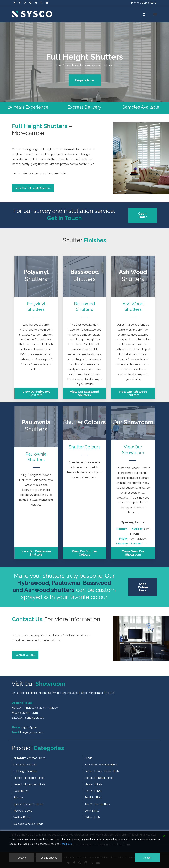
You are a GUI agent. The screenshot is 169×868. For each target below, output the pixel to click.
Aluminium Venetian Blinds (29, 758)
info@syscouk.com (32, 732)
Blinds (88, 758)
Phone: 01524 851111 (143, 3)
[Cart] (144, 14)
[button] (155, 14)
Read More (66, 844)
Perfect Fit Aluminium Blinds (102, 771)
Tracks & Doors (23, 811)
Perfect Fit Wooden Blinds (29, 784)
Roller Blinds (21, 791)
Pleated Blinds (93, 784)
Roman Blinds (93, 791)
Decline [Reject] (22, 858)
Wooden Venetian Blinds (28, 824)
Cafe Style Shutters (25, 765)
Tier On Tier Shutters (97, 804)
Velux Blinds (92, 811)
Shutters (18, 798)
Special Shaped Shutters (28, 804)
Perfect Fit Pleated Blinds (29, 778)
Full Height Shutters (25, 771)
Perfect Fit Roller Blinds (99, 778)
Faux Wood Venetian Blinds (101, 765)
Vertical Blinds (22, 817)
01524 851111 (29, 728)
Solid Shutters (93, 798)
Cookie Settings (49, 858)
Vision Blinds (92, 817)
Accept (147, 858)
